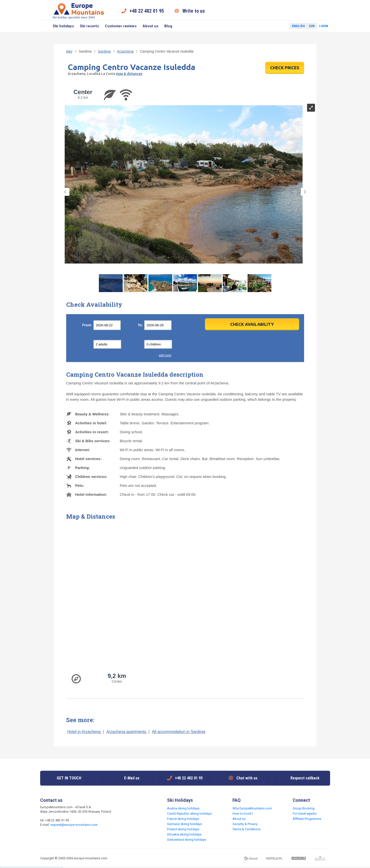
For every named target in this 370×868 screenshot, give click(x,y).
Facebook (274, 26)
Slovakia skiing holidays (184, 834)
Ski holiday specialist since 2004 (79, 11)
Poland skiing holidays (183, 829)
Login (324, 26)
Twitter (282, 26)
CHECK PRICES (285, 68)
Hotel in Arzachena (85, 732)
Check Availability (252, 324)
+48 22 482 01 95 (147, 11)
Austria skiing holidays (183, 808)
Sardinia (104, 51)
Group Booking (304, 808)
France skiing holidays (183, 819)
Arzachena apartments (127, 732)
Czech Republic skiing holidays (189, 814)
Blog (168, 26)
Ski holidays (63, 26)
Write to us (194, 11)
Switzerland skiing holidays (187, 840)
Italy (69, 51)
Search (45, 26)
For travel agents (305, 814)
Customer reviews (121, 26)
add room (165, 355)
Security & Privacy (245, 824)
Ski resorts (89, 26)
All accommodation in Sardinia (179, 732)
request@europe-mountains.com (74, 825)
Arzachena (125, 51)
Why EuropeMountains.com (252, 808)
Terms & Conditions (246, 829)
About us (150, 26)
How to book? (243, 814)
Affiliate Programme (307, 819)
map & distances (129, 74)
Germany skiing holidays (185, 824)
